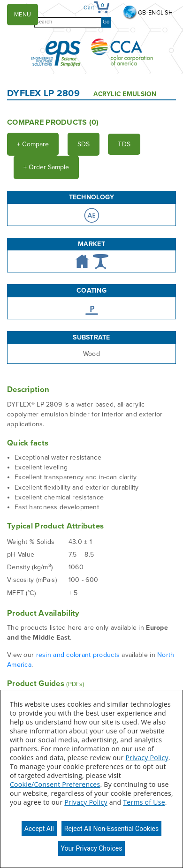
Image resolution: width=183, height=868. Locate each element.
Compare (33, 144)
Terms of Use (144, 802)
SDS (84, 144)
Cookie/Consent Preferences (55, 784)
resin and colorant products (79, 655)
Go (106, 22)
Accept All (39, 829)
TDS (124, 144)
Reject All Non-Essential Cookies (111, 829)
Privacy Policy (147, 758)
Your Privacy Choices (92, 848)
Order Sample (46, 167)
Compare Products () (53, 122)
